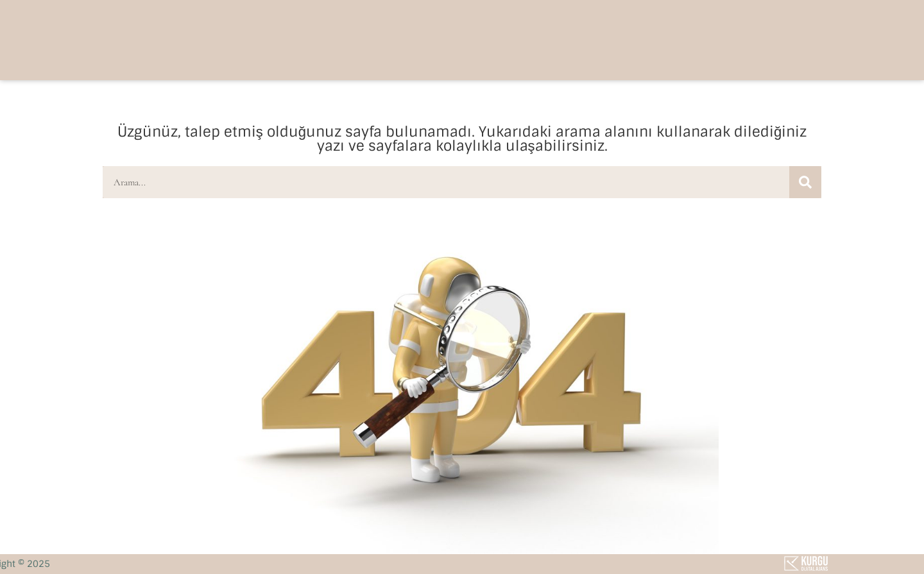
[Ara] (805, 182)
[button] (705, 39)
